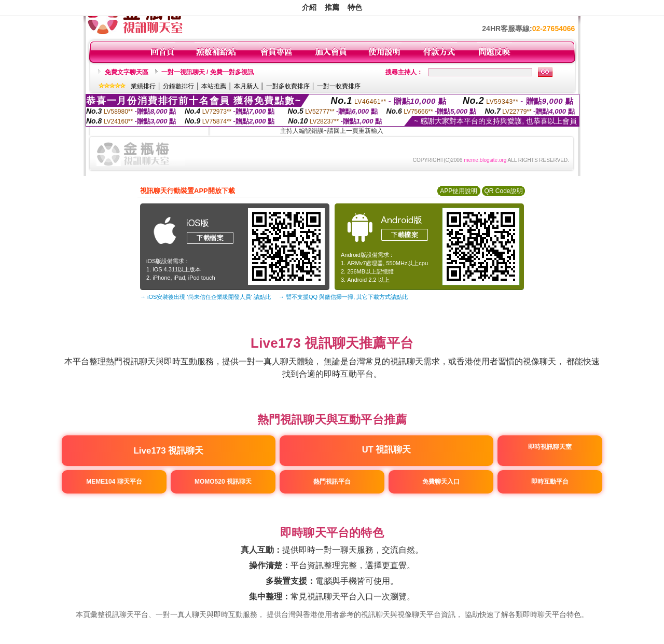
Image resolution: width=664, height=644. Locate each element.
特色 (355, 7)
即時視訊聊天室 (549, 447)
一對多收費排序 (288, 86)
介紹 (309, 7)
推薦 (332, 7)
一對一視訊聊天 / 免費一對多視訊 (208, 72)
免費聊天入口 (441, 482)
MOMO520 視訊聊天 (223, 482)
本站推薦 (214, 86)
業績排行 (143, 86)
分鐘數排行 (178, 86)
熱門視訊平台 (332, 482)
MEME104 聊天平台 (114, 482)
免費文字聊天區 (127, 72)
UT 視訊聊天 (387, 449)
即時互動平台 (549, 482)
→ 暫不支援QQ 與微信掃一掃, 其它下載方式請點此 (343, 297)
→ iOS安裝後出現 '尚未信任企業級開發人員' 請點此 (205, 297)
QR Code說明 (503, 191)
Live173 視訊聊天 (169, 451)
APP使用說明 (459, 191)
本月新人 (246, 86)
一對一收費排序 (339, 86)
